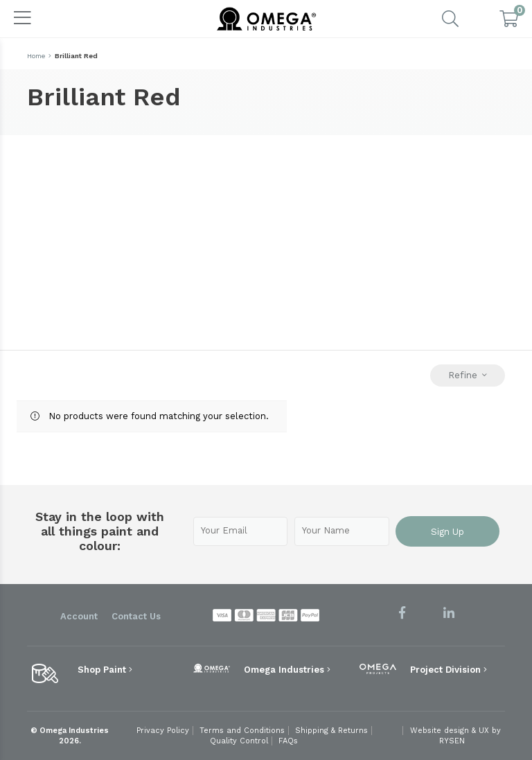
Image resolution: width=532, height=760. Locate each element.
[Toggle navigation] (23, 19)
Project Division (449, 670)
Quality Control (239, 741)
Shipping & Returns (331, 731)
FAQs (288, 741)
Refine (468, 375)
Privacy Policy (163, 731)
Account (79, 616)
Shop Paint (105, 670)
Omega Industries (287, 670)
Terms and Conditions (242, 731)
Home (36, 56)
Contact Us (136, 616)
